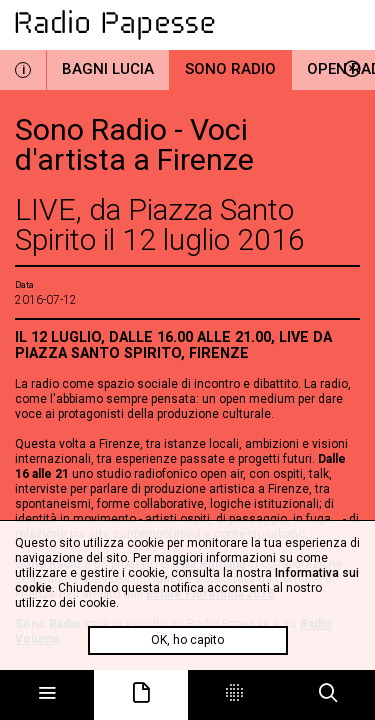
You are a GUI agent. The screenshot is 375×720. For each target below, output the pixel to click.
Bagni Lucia (108, 69)
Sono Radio (230, 69)
